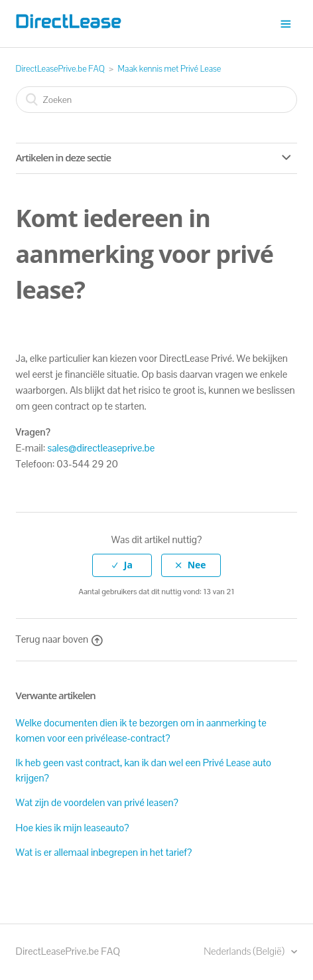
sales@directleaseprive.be (101, 448)
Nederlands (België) (245, 951)
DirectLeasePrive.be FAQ (60, 69)
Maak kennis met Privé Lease (170, 69)
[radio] (122, 565)
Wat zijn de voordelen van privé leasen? (97, 802)
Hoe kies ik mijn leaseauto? (73, 828)
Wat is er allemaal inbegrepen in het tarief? (104, 852)
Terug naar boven (59, 639)
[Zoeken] (157, 100)
